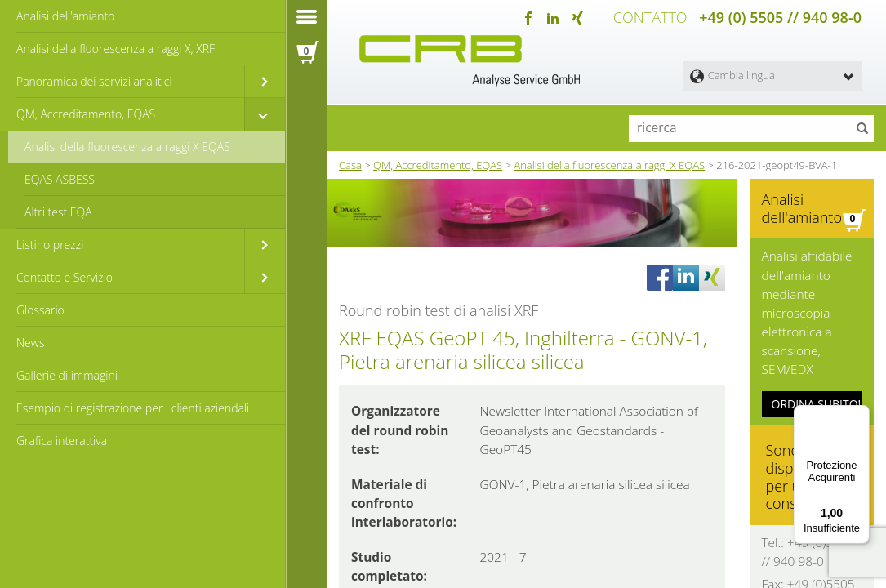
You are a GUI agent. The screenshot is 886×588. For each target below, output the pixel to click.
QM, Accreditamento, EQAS (86, 114)
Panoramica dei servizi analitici (94, 81)
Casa (350, 163)
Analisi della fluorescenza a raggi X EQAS (127, 147)
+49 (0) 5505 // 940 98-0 (780, 16)
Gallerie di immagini (67, 375)
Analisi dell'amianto (65, 16)
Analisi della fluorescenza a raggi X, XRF (116, 49)
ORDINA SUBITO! (817, 388)
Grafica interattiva (62, 441)
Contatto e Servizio (65, 277)
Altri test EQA (58, 212)
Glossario (40, 310)
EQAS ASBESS (60, 179)
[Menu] (860, 415)
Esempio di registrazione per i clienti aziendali (133, 408)
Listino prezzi (50, 245)
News (30, 343)
